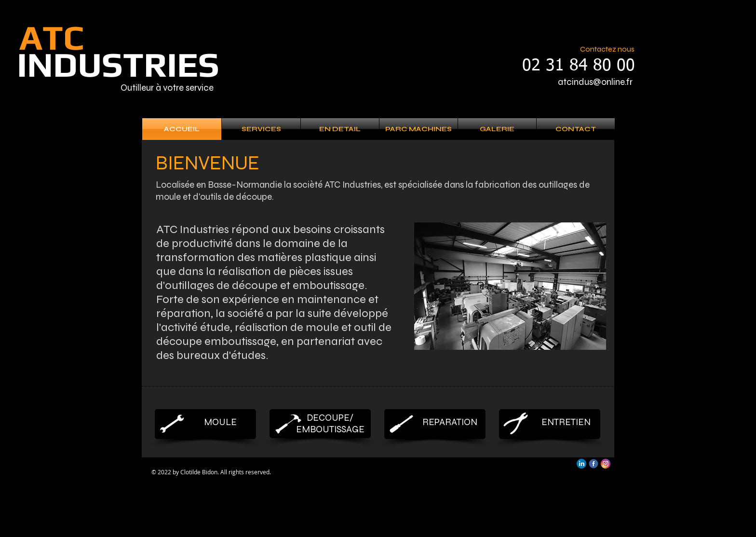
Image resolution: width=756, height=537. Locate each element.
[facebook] (594, 464)
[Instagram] (606, 464)
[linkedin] (581, 464)
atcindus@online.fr (595, 82)
